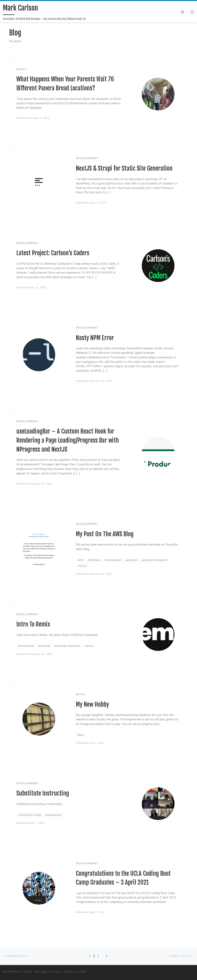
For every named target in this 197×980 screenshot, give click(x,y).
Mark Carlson (23, 972)
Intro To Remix (33, 624)
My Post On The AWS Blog (105, 534)
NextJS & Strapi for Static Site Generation (124, 168)
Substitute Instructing (43, 793)
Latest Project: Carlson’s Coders (53, 253)
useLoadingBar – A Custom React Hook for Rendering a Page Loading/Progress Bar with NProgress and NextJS (68, 440)
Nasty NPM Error (95, 338)
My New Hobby (92, 704)
